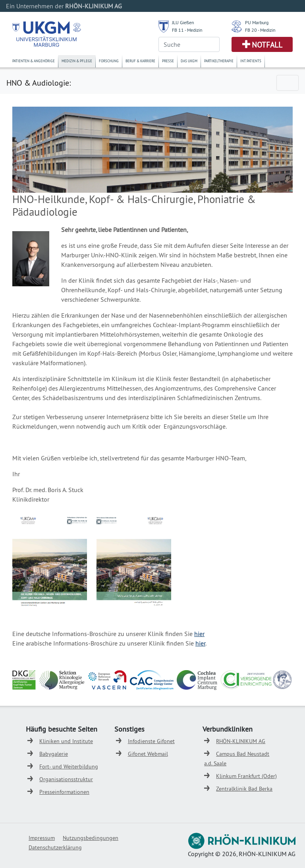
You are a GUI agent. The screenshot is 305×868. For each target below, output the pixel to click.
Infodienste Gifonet (151, 741)
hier (199, 634)
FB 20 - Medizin (260, 30)
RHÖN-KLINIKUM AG (241, 741)
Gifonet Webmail (148, 754)
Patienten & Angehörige (34, 61)
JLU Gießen (183, 22)
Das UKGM (189, 61)
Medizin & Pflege (77, 61)
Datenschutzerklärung (55, 847)
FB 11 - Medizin (187, 30)
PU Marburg (257, 22)
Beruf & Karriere (140, 61)
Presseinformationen (64, 792)
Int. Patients (251, 61)
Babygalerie (54, 754)
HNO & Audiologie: (39, 83)
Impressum (42, 838)
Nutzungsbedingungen (91, 838)
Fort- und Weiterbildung (69, 766)
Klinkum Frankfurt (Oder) (246, 776)
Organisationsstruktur (66, 779)
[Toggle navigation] (288, 83)
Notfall (267, 45)
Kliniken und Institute (66, 741)
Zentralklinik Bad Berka (244, 789)
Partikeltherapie (219, 61)
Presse (168, 61)
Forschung (109, 61)
